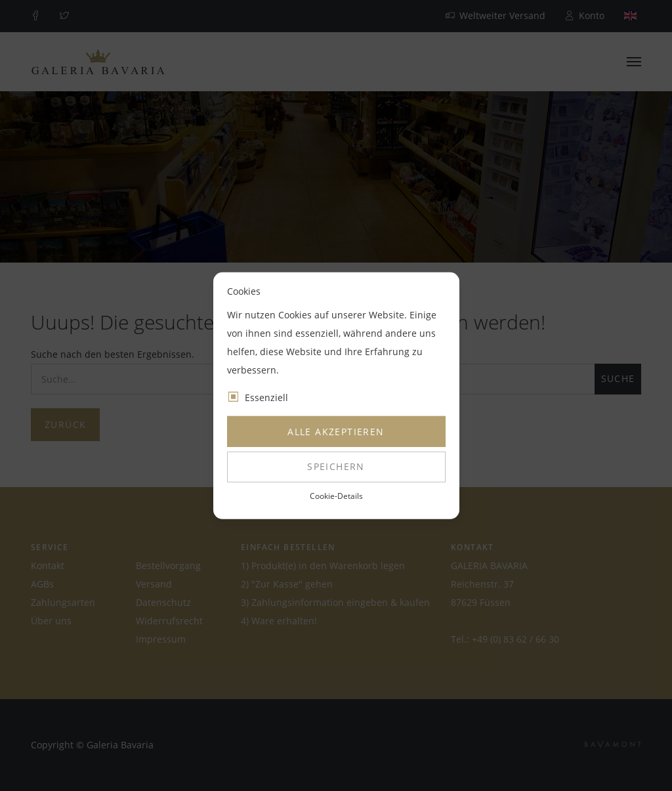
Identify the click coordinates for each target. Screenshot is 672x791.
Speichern (336, 466)
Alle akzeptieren (336, 432)
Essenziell (266, 397)
